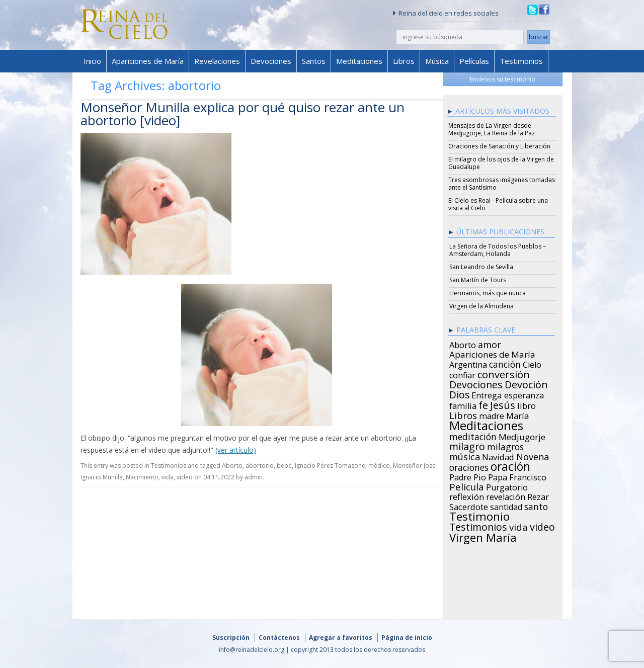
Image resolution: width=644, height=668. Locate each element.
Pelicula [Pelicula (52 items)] (467, 485)
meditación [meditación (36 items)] (473, 435)
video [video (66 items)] (542, 526)
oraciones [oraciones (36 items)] (469, 466)
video (185, 477)
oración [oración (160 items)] (510, 465)
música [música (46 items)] (465, 455)
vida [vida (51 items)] (518, 526)
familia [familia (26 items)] (463, 404)
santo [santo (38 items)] (536, 505)
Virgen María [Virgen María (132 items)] (483, 536)
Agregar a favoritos (341, 638)
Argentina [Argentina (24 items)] (468, 363)
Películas (474, 61)
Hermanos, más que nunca (488, 293)
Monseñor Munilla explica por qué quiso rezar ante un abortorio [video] (243, 114)
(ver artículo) (236, 450)
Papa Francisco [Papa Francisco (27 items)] (517, 476)
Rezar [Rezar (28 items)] (538, 495)
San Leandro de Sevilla (481, 267)
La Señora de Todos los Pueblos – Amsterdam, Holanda (498, 250)
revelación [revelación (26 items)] (506, 495)
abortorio (260, 466)
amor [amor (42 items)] (490, 343)
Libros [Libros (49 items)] (463, 414)
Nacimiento (142, 477)
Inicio (92, 61)
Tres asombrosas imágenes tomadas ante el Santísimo (502, 184)
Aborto (232, 466)
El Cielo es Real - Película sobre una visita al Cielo (498, 204)
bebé (284, 466)
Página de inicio (407, 638)
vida (168, 477)
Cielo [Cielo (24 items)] (532, 363)
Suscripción (231, 638)
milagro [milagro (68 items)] (467, 445)
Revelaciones (217, 61)
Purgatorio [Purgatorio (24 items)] (507, 486)
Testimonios (521, 61)
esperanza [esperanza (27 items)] (524, 394)
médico (379, 466)
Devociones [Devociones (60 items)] (476, 383)
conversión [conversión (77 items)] (504, 373)
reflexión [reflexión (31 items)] (467, 495)
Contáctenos (279, 638)
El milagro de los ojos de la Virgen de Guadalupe (501, 163)
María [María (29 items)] (517, 414)
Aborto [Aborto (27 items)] (463, 344)
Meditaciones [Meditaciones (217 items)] (486, 424)
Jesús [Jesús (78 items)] (503, 403)
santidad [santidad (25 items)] (506, 506)
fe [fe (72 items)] (483, 404)
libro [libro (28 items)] (527, 404)
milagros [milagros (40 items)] (505, 445)
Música (437, 61)
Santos (314, 61)
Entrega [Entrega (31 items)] (487, 394)
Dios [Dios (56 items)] (459, 393)
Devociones (271, 61)
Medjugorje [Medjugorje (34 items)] (522, 436)
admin (254, 477)
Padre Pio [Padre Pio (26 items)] (468, 476)
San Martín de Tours (478, 280)
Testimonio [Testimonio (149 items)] (479, 515)
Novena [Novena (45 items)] (533, 455)
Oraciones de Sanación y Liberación (499, 146)
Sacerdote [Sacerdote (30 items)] (469, 506)
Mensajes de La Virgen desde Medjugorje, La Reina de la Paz (492, 129)
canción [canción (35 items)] (505, 363)
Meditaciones (359, 61)
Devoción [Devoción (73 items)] (526, 383)
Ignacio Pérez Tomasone (330, 466)
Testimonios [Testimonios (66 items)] (478, 526)
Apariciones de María (148, 61)
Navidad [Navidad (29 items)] (498, 456)
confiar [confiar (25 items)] (462, 374)
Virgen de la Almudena (481, 306)
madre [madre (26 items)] (492, 414)
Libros (404, 61)
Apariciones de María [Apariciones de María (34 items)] (492, 353)
